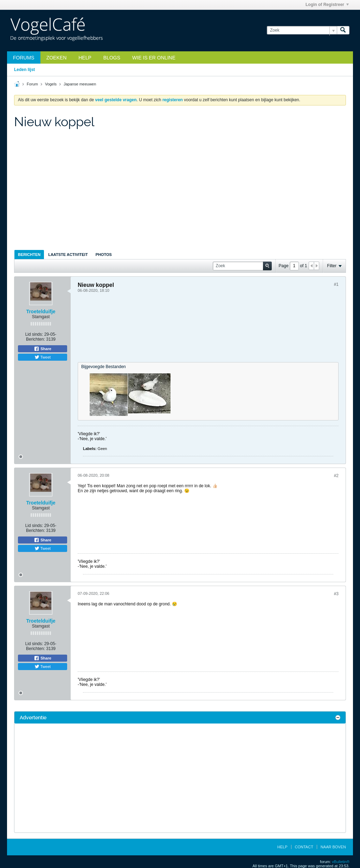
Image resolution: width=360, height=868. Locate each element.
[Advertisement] (180, 191)
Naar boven (333, 847)
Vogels (51, 84)
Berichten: (36, 339)
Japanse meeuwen (80, 84)
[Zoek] (302, 30)
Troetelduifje (41, 311)
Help (85, 58)
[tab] (29, 254)
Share (43, 349)
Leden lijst (24, 70)
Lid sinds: (34, 334)
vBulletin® (341, 862)
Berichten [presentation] (29, 255)
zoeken (57, 58)
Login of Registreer (327, 5)
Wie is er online (154, 58)
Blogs (112, 58)
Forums (24, 58)
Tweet (43, 357)
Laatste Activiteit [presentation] (68, 255)
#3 (336, 594)
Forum (32, 84)
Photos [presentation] (104, 255)
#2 (336, 476)
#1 (336, 284)
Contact (304, 847)
